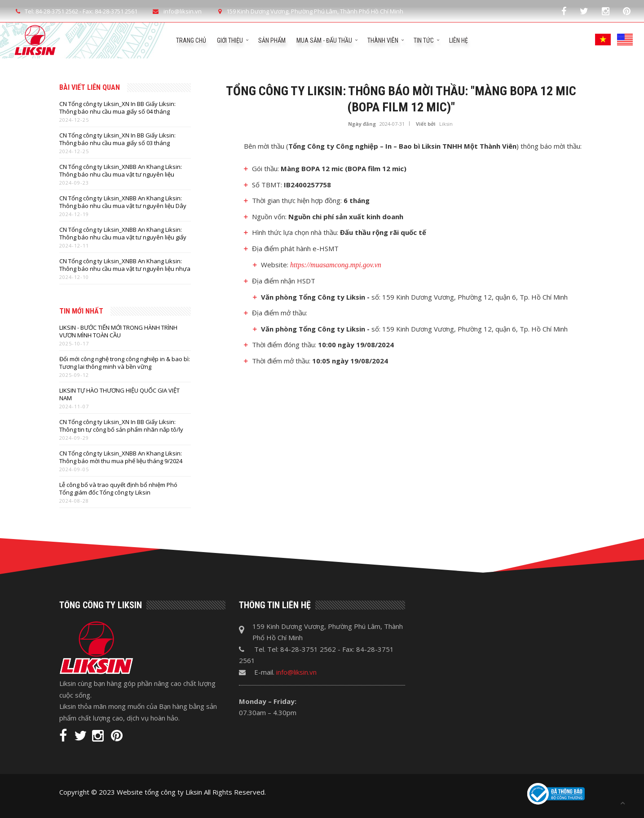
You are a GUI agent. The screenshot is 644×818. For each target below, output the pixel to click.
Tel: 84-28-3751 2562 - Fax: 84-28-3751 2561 (75, 11)
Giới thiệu (230, 40)
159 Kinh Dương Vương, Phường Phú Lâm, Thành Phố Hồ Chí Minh (309, 11)
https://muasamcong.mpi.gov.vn (336, 265)
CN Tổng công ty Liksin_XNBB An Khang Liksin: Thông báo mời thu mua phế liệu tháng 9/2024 (121, 457)
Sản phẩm (272, 40)
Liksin (446, 124)
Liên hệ (459, 40)
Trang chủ (191, 40)
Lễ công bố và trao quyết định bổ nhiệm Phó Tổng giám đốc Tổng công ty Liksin (118, 489)
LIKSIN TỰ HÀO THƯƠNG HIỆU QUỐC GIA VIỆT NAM (119, 394)
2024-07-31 (392, 124)
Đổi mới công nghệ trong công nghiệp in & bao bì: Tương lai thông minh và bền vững (125, 363)
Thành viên (383, 40)
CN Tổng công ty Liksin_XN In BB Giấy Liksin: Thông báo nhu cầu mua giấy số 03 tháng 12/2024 (117, 139)
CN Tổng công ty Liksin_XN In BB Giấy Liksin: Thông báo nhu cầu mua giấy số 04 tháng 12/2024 (117, 108)
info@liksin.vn (296, 672)
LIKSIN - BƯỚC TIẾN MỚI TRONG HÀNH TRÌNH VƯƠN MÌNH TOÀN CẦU (118, 332)
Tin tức (424, 40)
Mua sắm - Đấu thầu (324, 40)
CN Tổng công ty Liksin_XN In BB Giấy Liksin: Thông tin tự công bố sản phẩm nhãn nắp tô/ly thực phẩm (121, 426)
